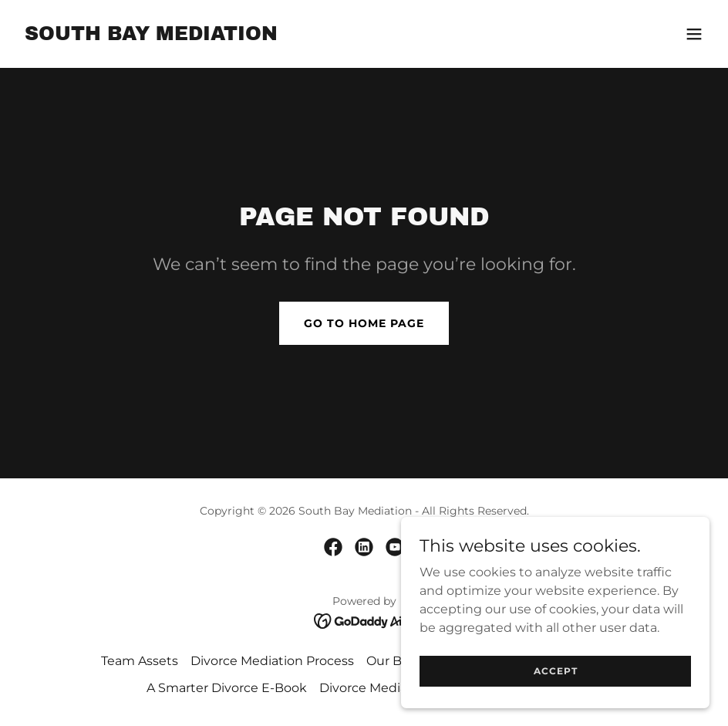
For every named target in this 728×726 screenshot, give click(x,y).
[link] (151, 36)
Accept (556, 671)
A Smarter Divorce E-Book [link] (227, 688)
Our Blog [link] (394, 661)
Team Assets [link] (140, 661)
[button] (694, 34)
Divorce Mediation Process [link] (272, 661)
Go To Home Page (364, 323)
